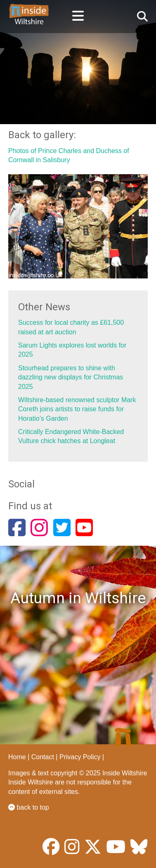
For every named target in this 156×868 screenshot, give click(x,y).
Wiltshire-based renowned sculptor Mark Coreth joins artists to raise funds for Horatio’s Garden (77, 409)
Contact (43, 757)
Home (17, 757)
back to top (29, 807)
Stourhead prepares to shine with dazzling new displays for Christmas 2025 (71, 377)
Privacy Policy (80, 757)
